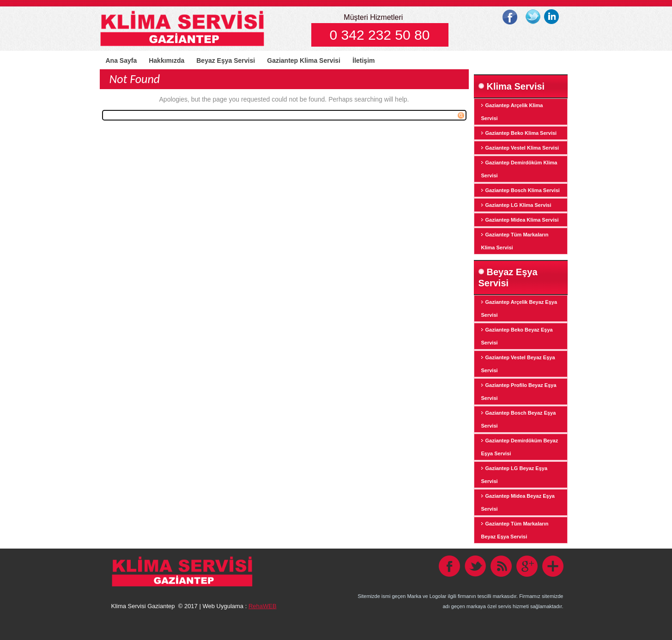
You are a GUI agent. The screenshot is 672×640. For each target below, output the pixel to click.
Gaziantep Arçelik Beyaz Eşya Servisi (519, 308)
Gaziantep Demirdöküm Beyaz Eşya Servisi (520, 447)
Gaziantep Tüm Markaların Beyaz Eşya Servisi (515, 530)
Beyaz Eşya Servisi (226, 60)
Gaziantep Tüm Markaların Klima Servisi (515, 241)
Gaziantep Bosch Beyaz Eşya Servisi (519, 419)
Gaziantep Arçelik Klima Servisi (512, 112)
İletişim (363, 60)
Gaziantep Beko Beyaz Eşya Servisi (517, 336)
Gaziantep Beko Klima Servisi (521, 133)
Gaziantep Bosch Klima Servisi (523, 190)
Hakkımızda (166, 60)
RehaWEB (263, 606)
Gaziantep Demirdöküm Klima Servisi (519, 169)
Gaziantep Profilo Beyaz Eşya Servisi (519, 392)
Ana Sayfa (121, 60)
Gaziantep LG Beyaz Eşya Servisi (515, 475)
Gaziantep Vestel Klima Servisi (522, 148)
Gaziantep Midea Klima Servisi (522, 220)
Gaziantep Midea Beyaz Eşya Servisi (518, 502)
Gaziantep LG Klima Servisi (518, 205)
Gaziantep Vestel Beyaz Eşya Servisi (518, 364)
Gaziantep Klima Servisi (304, 60)
